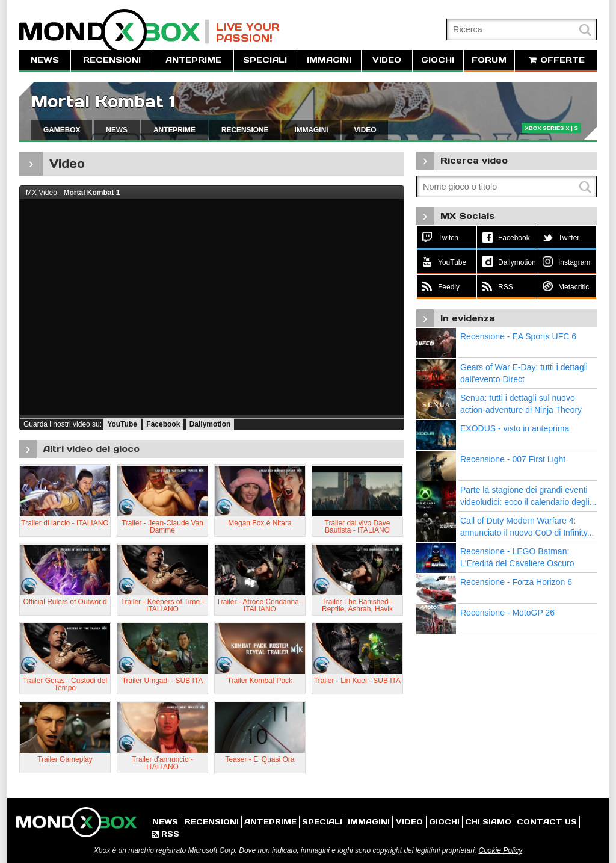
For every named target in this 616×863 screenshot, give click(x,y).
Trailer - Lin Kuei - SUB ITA (357, 681)
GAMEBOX (62, 130)
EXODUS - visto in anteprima (515, 428)
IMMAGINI (329, 60)
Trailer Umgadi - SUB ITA (163, 681)
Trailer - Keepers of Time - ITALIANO (163, 605)
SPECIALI (265, 60)
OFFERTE (556, 60)
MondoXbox (114, 32)
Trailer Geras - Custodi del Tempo (65, 684)
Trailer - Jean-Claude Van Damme (162, 527)
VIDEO (387, 60)
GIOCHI (438, 60)
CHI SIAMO (488, 822)
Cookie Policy (500, 850)
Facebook (163, 424)
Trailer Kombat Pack (260, 681)
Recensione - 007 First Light (513, 459)
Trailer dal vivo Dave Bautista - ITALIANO (358, 527)
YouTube (122, 424)
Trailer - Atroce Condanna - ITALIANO (260, 605)
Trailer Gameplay (65, 759)
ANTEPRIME (193, 60)
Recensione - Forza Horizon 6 (516, 582)
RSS (165, 834)
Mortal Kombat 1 (103, 101)
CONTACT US (547, 822)
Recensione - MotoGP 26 (507, 613)
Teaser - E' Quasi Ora (260, 759)
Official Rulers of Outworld (65, 602)
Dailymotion (210, 424)
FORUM (489, 60)
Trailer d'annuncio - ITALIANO (162, 763)
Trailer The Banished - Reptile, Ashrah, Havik (357, 605)
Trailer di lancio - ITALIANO (65, 523)
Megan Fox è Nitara (260, 523)
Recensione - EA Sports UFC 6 (518, 336)
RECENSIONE (245, 130)
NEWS (45, 60)
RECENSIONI (112, 60)
